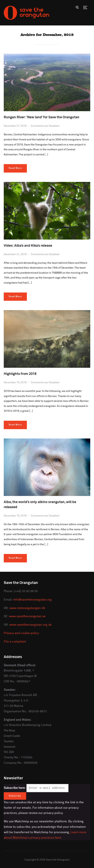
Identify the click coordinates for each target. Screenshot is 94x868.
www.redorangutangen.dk (27, 608)
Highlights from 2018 (20, 374)
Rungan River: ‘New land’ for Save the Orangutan (42, 117)
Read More (15, 168)
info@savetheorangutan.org (32, 600)
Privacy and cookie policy (21, 633)
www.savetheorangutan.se (27, 616)
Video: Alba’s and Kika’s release (28, 246)
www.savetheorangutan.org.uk (30, 625)
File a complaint (15, 642)
